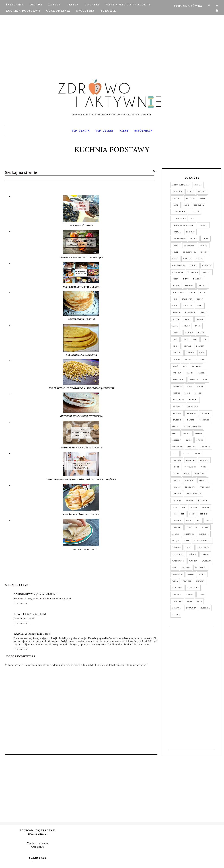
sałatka (206, 507)
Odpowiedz (22, 603)
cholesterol (190, 252)
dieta (186, 279)
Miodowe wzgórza (38, 843)
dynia (193, 292)
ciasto (199, 259)
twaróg (205, 554)
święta (176, 541)
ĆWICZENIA (85, 11)
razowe (190, 501)
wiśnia (191, 574)
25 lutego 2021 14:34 (37, 634)
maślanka (177, 386)
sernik (204, 514)
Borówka (177, 232)
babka (203, 198)
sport (208, 521)
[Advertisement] (112, 35)
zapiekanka (193, 588)
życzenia (205, 608)
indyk (204, 313)
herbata (176, 313)
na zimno (206, 413)
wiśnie (202, 574)
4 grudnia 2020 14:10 (47, 594)
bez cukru (199, 205)
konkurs (177, 353)
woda (175, 581)
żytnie (176, 615)
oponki (187, 433)
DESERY (55, 5)
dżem (203, 292)
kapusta (189, 333)
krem (202, 353)
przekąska (205, 487)
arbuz (190, 192)
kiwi (205, 339)
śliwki (176, 534)
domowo (189, 286)
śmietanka (189, 534)
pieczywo (191, 460)
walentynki (178, 561)
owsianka (177, 447)
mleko (198, 393)
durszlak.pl (179, 292)
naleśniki (177, 420)
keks (195, 339)
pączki (198, 454)
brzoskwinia (179, 239)
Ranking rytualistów (100, 638)
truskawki (178, 554)
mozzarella (178, 400)
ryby (175, 507)
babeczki (191, 198)
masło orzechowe (198, 380)
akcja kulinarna (181, 185)
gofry (200, 299)
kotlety (190, 353)
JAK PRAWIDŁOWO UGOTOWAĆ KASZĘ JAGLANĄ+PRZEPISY (81, 388)
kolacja (200, 346)
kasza (201, 333)
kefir (185, 339)
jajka (175, 326)
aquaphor (177, 192)
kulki (188, 360)
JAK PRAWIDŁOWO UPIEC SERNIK (82, 287)
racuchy (177, 501)
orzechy (177, 440)
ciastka (187, 259)
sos (199, 521)
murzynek (178, 407)
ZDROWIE (108, 11)
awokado (177, 198)
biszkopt (203, 225)
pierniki (204, 460)
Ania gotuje (38, 847)
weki (175, 568)
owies (189, 440)
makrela (177, 373)
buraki (176, 245)
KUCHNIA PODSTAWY (23, 11)
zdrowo (190, 595)
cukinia (194, 265)
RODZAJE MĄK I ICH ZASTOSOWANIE (82, 448)
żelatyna (177, 608)
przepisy (177, 494)
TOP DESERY (105, 131)
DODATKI (92, 5)
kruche (176, 360)
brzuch (194, 239)
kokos (176, 346)
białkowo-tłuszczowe (183, 225)
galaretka (187, 299)
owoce (200, 440)
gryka (200, 306)
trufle (189, 548)
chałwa (204, 245)
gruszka (188, 306)
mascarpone (179, 380)
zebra (201, 595)
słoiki (189, 521)
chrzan (205, 252)
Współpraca (143, 131)
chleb (175, 252)
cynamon (207, 265)
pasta (175, 454)
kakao (198, 326)
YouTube (187, 581)
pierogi (176, 467)
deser (175, 279)
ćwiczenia (193, 272)
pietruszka (190, 467)
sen (174, 514)
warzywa (206, 561)
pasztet (186, 454)
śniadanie (204, 534)
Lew (17, 614)
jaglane (188, 319)
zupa (199, 601)
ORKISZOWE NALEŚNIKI (81, 319)
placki (176, 474)
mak (185, 366)
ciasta (175, 259)
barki (186, 205)
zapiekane (177, 588)
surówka (177, 527)
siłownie (177, 521)
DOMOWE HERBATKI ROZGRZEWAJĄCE (81, 258)
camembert (190, 245)
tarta (186, 541)
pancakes (192, 447)
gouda (176, 306)
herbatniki (191, 313)
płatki (187, 474)
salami (194, 507)
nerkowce (204, 420)
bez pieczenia (179, 218)
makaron (196, 366)
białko (194, 218)
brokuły (190, 232)
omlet (176, 433)
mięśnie (176, 393)
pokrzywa (200, 474)
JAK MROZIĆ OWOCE (82, 226)
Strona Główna (188, 6)
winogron (178, 574)
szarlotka (192, 527)
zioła (190, 601)
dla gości (198, 279)
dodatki (176, 286)
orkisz (199, 433)
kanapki (176, 333)
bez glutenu (179, 212)
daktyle (207, 272)
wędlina (186, 568)
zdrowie (177, 595)
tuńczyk (192, 554)
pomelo (176, 480)
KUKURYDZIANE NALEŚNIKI (81, 355)
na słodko (193, 407)
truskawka (203, 548)
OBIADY (36, 5)
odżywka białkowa (192, 427)
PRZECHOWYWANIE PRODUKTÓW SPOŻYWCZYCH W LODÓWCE (82, 480)
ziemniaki (177, 601)
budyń (205, 239)
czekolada (178, 272)
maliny (189, 373)
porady (203, 480)
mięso (200, 386)
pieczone (177, 460)
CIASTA (73, 5)
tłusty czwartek (202, 541)
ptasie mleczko (193, 494)
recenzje (203, 501)
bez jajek (194, 212)
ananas (198, 185)
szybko (205, 527)
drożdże (203, 286)
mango (201, 373)
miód (187, 393)
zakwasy (200, 581)
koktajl (187, 346)
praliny (176, 487)
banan (176, 205)
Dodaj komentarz (21, 656)
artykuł (202, 192)
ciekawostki (179, 265)
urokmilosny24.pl (61, 599)
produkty (190, 487)
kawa (175, 339)
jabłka (176, 319)
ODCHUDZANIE (58, 11)
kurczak (200, 360)
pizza (203, 467)
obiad (175, 427)
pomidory (190, 480)
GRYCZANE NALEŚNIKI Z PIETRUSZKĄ (81, 416)
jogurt (186, 326)
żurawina (191, 608)
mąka (190, 386)
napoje (191, 420)
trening (177, 548)
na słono (177, 413)
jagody (200, 319)
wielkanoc (201, 568)
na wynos (191, 413)
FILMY (124, 131)
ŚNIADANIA (15, 5)
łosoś (175, 366)
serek (192, 514)
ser (183, 514)
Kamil (19, 634)
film (175, 299)
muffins (193, 400)
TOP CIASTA (81, 131)
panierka (205, 447)
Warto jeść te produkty (128, 5)
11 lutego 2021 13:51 (34, 614)
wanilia (193, 561)
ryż (184, 507)
